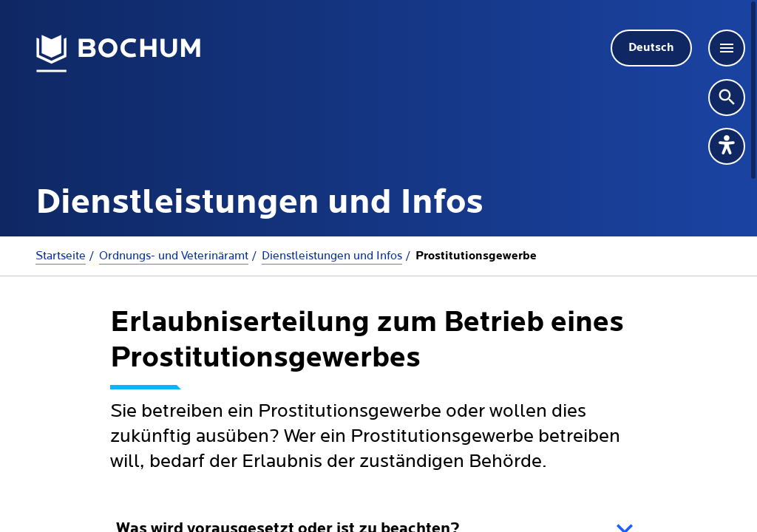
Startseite (61, 256)
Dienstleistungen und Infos (332, 256)
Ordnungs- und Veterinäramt (174, 256)
